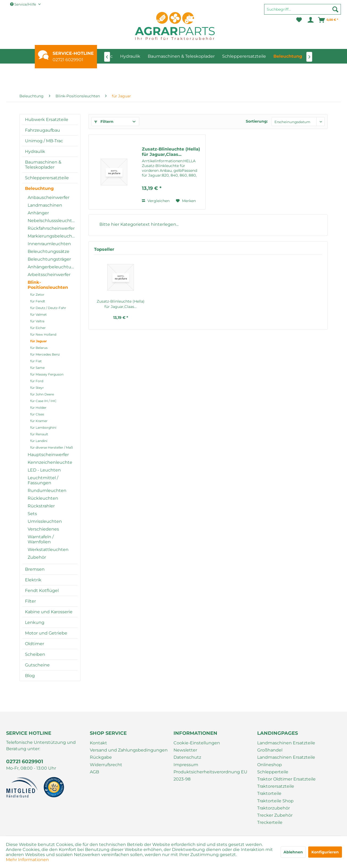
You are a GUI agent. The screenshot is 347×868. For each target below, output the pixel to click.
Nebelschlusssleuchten (53, 221)
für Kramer (39, 421)
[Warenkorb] (328, 20)
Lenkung (35, 622)
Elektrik (33, 580)
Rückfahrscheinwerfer (51, 228)
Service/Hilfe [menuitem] (24, 4)
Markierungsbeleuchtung (53, 236)
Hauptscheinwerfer (48, 455)
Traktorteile (269, 793)
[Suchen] (335, 9)
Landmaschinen (45, 205)
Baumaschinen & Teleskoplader (43, 165)
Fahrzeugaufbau (43, 130)
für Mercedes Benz (45, 354)
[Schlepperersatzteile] (244, 56)
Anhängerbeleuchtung (52, 267)
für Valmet (39, 314)
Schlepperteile (273, 772)
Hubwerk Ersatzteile (47, 120)
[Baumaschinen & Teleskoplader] (181, 56)
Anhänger (38, 213)
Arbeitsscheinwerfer (49, 275)
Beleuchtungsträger (49, 259)
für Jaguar (39, 341)
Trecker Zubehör (275, 815)
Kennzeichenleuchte (50, 462)
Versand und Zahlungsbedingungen (129, 750)
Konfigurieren (325, 852)
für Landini (39, 441)
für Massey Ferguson (47, 374)
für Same (37, 368)
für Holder (38, 408)
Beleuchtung (39, 188)
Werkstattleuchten (48, 550)
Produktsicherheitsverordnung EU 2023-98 (210, 775)
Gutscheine (37, 665)
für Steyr (37, 388)
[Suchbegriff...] (302, 9)
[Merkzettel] (299, 20)
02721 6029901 (68, 60)
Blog (30, 676)
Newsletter (185, 750)
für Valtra (37, 321)
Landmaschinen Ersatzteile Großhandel (286, 746)
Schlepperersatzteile (47, 178)
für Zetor (37, 295)
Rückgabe (101, 757)
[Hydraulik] (130, 56)
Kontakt (98, 743)
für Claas (37, 414)
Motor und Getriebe (46, 633)
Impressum (186, 765)
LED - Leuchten (44, 470)
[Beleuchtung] (288, 56)
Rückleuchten (43, 498)
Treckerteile (270, 822)
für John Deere (42, 394)
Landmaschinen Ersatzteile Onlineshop (286, 761)
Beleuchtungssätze (48, 251)
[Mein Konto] (310, 20)
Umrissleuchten (45, 521)
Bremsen (35, 569)
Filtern (104, 122)
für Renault (39, 434)
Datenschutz (187, 757)
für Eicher (38, 328)
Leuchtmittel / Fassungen (43, 480)
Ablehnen (293, 852)
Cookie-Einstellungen (197, 743)
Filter (30, 601)
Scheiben (35, 654)
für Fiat (36, 361)
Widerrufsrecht (106, 765)
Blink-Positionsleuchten (48, 285)
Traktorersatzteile (276, 786)
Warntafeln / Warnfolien (41, 539)
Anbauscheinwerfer (48, 197)
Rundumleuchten (47, 491)
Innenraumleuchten (49, 244)
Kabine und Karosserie (49, 612)
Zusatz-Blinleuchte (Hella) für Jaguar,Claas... (171, 152)
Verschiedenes (43, 529)
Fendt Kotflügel (42, 591)
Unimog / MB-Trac (44, 141)
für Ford (37, 381)
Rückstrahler (41, 506)
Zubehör (37, 557)
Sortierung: (257, 121)
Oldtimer (35, 644)
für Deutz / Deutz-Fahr (48, 308)
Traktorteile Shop (275, 801)
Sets (32, 514)
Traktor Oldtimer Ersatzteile (286, 779)
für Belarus (39, 348)
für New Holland (43, 334)
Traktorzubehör (274, 808)
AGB (94, 772)
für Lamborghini (43, 427)
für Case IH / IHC (43, 401)
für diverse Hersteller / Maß (52, 447)
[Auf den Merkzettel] (186, 201)
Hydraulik (35, 151)
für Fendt (38, 301)
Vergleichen (156, 201)
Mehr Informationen (27, 860)
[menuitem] (302, 12)
